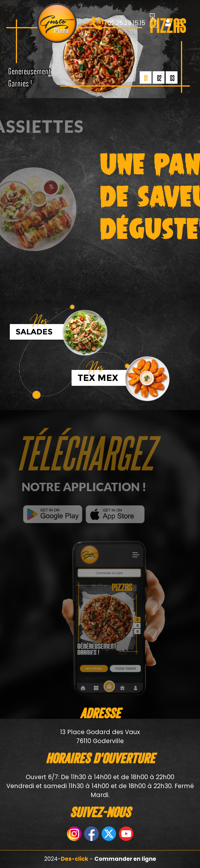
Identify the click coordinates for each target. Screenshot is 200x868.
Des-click (75, 859)
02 (159, 78)
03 (172, 78)
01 (146, 78)
